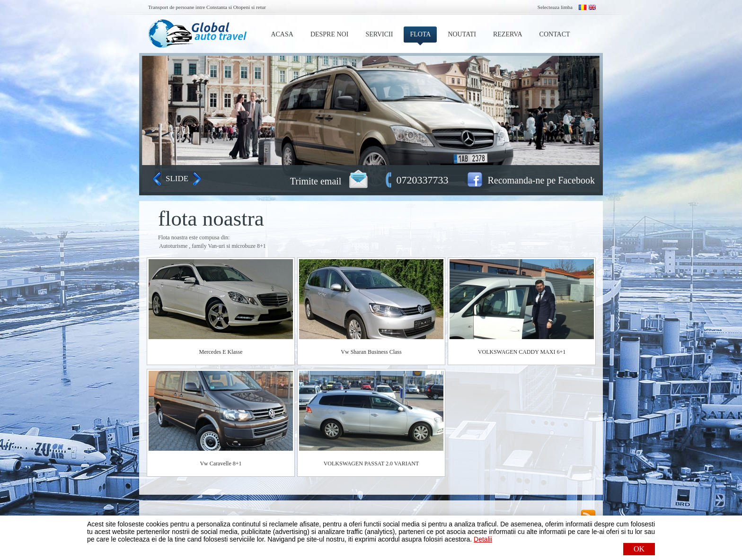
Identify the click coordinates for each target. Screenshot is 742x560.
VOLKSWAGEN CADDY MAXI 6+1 (522, 352)
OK (639, 549)
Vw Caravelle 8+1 (221, 464)
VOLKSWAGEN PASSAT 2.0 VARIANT (371, 464)
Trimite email (316, 181)
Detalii (483, 539)
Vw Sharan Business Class (371, 352)
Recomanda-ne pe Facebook (541, 180)
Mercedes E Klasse (221, 352)
